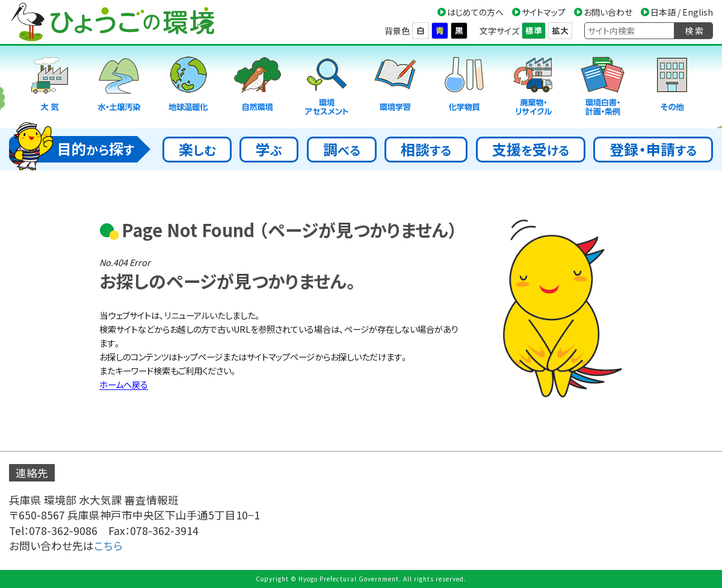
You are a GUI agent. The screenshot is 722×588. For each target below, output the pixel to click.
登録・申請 (653, 149)
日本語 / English (682, 12)
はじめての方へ (475, 12)
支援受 (531, 149)
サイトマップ (544, 12)
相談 (426, 149)
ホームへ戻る (124, 384)
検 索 (694, 31)
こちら (108, 546)
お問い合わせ (608, 12)
